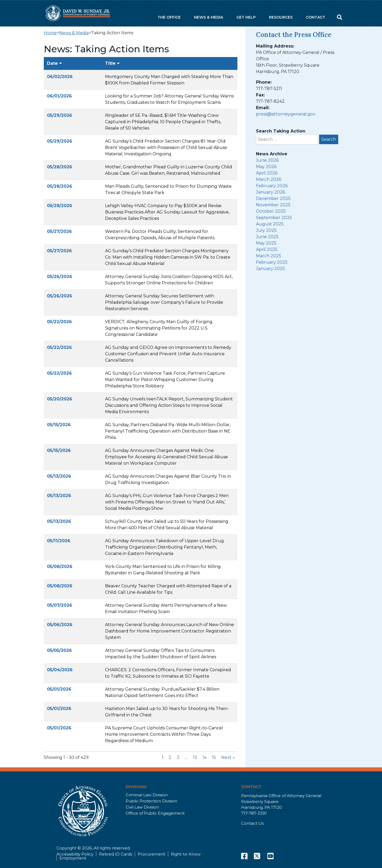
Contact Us (252, 823)
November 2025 (273, 205)
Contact (316, 17)
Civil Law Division (142, 807)
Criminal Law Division (147, 795)
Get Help (246, 17)
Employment (73, 858)
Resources (281, 17)
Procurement (151, 854)
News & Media (209, 17)
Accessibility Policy (75, 854)
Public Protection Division (151, 801)
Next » (228, 757)
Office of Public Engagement (155, 813)
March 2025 (269, 256)
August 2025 (270, 224)
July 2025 (266, 230)
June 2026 (267, 160)
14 (205, 757)
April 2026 (267, 173)
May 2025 (266, 243)
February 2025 (272, 262)
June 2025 (267, 237)
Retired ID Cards (116, 854)
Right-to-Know (186, 854)
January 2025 (270, 269)
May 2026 (266, 167)
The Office (169, 17)
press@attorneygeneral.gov (286, 114)
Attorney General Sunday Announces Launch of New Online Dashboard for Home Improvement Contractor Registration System (170, 631)
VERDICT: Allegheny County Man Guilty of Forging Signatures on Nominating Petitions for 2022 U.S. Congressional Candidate (159, 328)
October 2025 (271, 211)
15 (214, 757)
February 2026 (272, 186)
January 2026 (270, 192)
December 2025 (273, 198)
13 (195, 757)
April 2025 (267, 249)
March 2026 (269, 179)
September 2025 (274, 218)
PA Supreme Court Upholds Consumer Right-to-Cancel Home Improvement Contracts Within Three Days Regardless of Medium (164, 734)
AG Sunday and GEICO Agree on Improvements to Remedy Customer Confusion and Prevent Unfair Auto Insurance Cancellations (168, 354)
